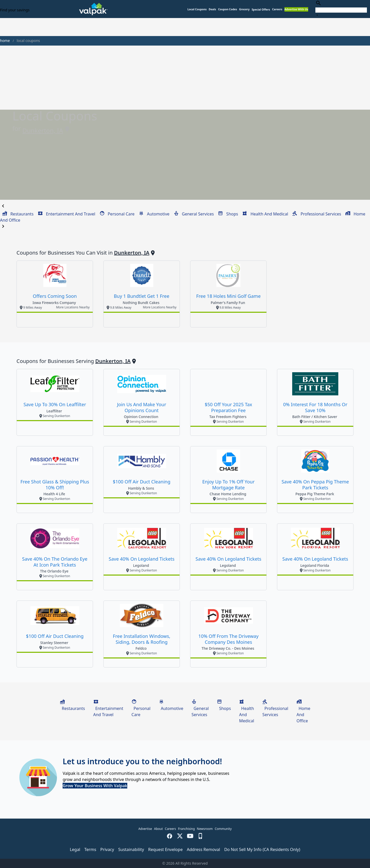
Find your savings (15, 10)
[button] (261, 10)
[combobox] (341, 9)
